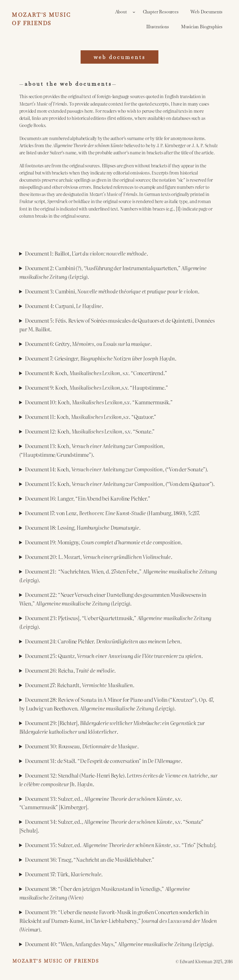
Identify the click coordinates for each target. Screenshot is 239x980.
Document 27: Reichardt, (80, 685)
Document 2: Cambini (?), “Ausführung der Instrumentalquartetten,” (113, 272)
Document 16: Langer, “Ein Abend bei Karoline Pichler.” (88, 498)
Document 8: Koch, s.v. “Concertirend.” (96, 373)
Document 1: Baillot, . (86, 253)
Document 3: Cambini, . (112, 291)
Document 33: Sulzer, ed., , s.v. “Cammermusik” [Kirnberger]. (101, 803)
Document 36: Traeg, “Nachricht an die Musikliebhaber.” (90, 859)
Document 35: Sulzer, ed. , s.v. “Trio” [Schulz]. (121, 845)
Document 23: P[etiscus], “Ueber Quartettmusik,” (115, 622)
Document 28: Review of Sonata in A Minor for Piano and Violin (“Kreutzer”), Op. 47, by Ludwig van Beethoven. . (117, 704)
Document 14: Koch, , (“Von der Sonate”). (117, 469)
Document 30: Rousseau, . (82, 746)
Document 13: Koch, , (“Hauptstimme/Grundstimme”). (92, 450)
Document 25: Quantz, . (114, 656)
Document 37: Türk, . (64, 874)
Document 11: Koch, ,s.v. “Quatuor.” (91, 417)
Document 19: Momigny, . (104, 542)
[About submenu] (134, 12)
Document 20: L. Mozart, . (99, 557)
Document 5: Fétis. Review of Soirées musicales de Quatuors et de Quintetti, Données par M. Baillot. (117, 325)
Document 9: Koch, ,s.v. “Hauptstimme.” (96, 387)
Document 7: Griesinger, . (101, 358)
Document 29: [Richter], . (112, 727)
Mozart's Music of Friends (56, 961)
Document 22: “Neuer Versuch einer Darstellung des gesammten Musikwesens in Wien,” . (113, 599)
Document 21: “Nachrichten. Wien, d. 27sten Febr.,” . (118, 576)
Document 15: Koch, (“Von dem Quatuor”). (120, 484)
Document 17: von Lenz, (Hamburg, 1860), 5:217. (112, 513)
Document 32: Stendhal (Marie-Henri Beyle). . (119, 780)
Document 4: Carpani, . (64, 306)
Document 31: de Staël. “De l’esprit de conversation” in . (104, 761)
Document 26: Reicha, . (70, 670)
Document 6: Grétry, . (88, 344)
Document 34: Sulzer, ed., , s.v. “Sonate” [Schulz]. (111, 826)
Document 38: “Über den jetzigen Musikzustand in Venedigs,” (105, 893)
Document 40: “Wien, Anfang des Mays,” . (119, 944)
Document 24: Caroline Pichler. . (103, 641)
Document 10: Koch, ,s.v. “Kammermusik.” (99, 402)
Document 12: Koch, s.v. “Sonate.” (90, 431)
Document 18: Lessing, (83, 527)
